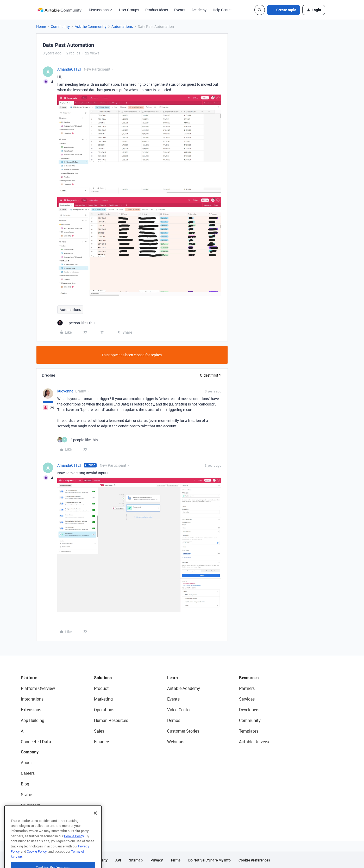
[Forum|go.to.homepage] (59, 10)
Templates (249, 731)
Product (101, 688)
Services (247, 699)
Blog (25, 784)
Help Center (222, 10)
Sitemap (136, 860)
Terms (175, 860)
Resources (249, 678)
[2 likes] (77, 440)
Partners (247, 688)
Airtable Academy (184, 688)
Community (60, 26)
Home (41, 26)
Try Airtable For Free (39, 816)
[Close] (95, 828)
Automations (122, 26)
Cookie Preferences (254, 860)
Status (27, 795)
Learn (172, 678)
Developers (249, 710)
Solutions (103, 678)
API (118, 860)
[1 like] (76, 323)
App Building (33, 720)
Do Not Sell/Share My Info (209, 860)
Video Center (179, 710)
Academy (199, 10)
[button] (284, 10)
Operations (104, 710)
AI (23, 731)
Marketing (103, 699)
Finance (101, 742)
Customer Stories (183, 731)
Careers (28, 773)
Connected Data (36, 742)
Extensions (31, 710)
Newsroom (31, 805)
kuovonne (65, 391)
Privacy (157, 860)
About (26, 763)
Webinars (176, 742)
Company (30, 752)
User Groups (129, 10)
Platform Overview (38, 688)
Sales (99, 731)
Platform (29, 678)
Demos (174, 720)
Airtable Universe (255, 742)
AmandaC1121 (70, 69)
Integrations (32, 699)
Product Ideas (157, 10)
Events (180, 10)
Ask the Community (91, 26)
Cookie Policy (74, 851)
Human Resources (111, 720)
